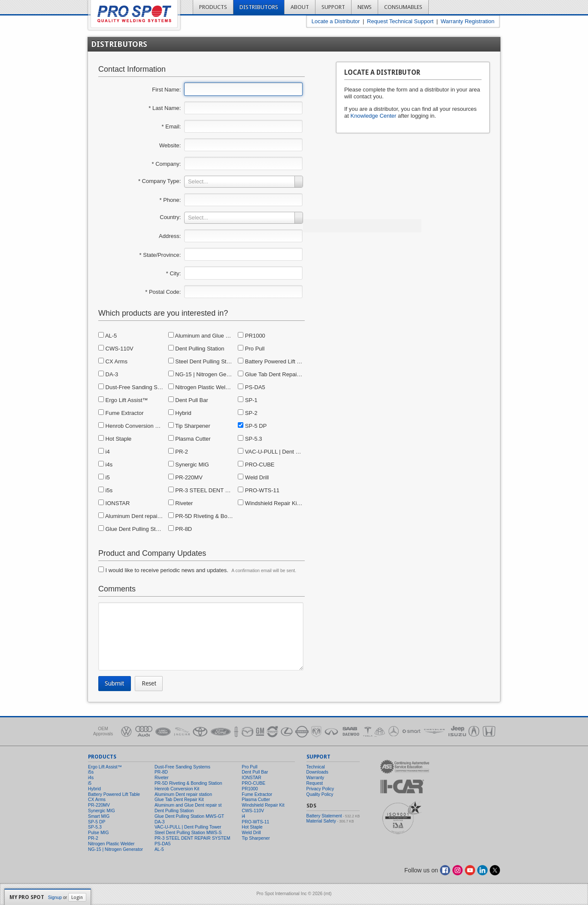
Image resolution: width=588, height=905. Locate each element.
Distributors (259, 7)
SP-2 (248, 413)
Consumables (403, 7)
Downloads (317, 772)
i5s (105, 490)
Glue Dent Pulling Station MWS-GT (145, 529)
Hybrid (180, 413)
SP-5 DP (252, 426)
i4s (105, 465)
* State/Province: (160, 255)
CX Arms (113, 361)
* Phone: (170, 200)
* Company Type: (159, 181)
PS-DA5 (252, 387)
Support (333, 7)
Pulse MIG (99, 833)
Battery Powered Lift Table (274, 361)
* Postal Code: (163, 292)
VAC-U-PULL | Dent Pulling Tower (283, 452)
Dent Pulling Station (196, 349)
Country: (170, 217)
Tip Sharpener (189, 426)
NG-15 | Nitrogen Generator (206, 374)
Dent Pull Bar (188, 400)
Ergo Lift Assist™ (123, 400)
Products (213, 7)
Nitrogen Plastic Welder (201, 387)
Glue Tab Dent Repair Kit (272, 374)
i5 (104, 477)
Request (315, 783)
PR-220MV (185, 477)
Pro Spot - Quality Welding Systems (134, 14)
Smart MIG (99, 816)
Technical (316, 767)
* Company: (166, 164)
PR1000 (252, 336)
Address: (170, 236)
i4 (104, 452)
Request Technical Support (400, 21)
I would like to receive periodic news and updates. (163, 570)
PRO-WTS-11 (259, 490)
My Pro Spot (27, 897)
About (300, 7)
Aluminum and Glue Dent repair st (214, 336)
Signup (55, 897)
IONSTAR (114, 503)
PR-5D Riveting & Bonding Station (214, 516)
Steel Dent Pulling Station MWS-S (214, 361)
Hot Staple (115, 439)
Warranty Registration (468, 21)
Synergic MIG (189, 465)
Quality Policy (320, 794)
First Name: (166, 90)
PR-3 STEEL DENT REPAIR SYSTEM (219, 490)
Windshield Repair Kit (268, 503)
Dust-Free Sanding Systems (137, 387)
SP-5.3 (250, 439)
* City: (174, 273)
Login (77, 897)
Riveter (181, 503)
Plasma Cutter (189, 439)
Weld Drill (253, 477)
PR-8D (180, 529)
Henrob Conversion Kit (130, 426)
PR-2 (178, 452)
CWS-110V (116, 349)
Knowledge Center (373, 116)
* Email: (171, 126)
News (365, 7)
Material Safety (321, 821)
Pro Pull (251, 349)
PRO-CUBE (256, 465)
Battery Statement (324, 816)
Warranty (315, 778)
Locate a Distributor (336, 21)
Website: (170, 145)
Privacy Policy (320, 789)
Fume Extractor (121, 413)
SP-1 (248, 400)
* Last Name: (165, 108)
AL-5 (108, 336)
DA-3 (108, 374)
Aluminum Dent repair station (138, 516)
